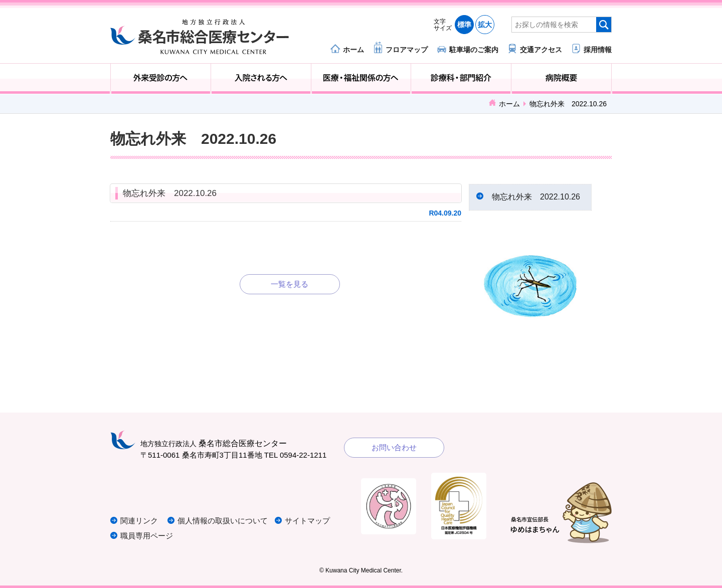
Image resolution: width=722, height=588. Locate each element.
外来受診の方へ (161, 79)
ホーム (353, 49)
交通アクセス (541, 49)
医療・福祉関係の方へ (361, 79)
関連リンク (139, 521)
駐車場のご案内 (474, 49)
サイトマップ (307, 521)
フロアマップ (407, 49)
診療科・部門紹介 (461, 79)
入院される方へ (261, 79)
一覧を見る (290, 284)
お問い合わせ (394, 447)
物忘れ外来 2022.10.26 (170, 193)
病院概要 (561, 79)
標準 (464, 25)
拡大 (485, 25)
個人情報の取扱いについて (223, 521)
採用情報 (598, 49)
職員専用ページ (147, 536)
